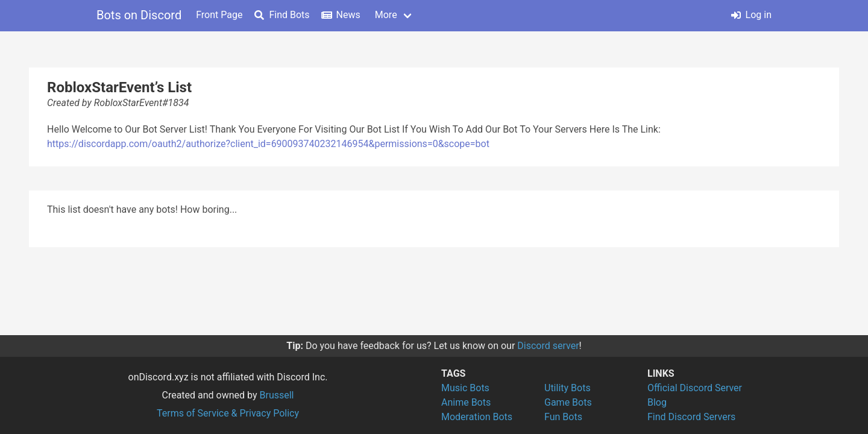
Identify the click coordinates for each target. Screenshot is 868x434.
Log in (751, 15)
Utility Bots (568, 388)
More (386, 15)
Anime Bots (466, 402)
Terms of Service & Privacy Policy (228, 413)
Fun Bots (563, 417)
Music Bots (465, 388)
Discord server (548, 346)
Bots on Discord (139, 15)
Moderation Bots (477, 417)
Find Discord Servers (691, 417)
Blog (657, 402)
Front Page (219, 15)
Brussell (277, 395)
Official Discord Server (695, 388)
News (341, 15)
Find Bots (282, 15)
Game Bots (568, 402)
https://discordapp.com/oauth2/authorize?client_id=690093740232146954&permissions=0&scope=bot (268, 144)
